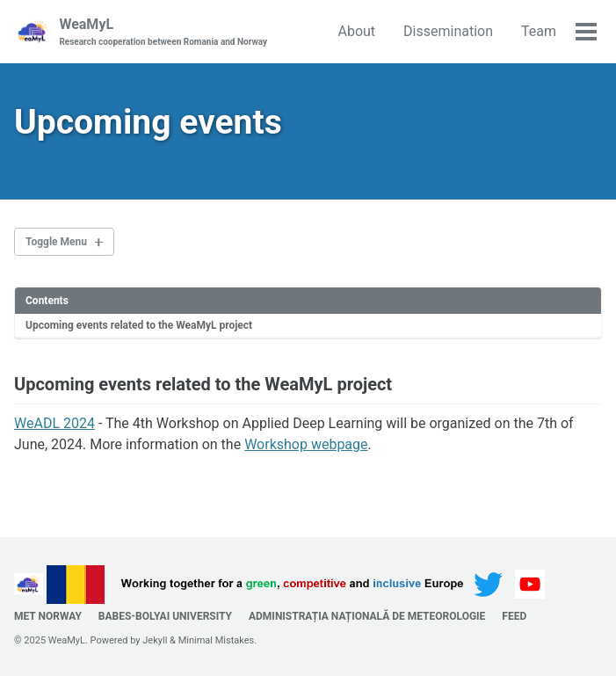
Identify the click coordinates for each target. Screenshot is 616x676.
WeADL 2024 (54, 423)
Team (539, 31)
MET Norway (48, 616)
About (356, 31)
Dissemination (448, 31)
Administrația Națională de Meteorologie (367, 616)
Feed (514, 616)
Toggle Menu (56, 242)
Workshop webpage (306, 444)
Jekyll (155, 640)
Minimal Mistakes (217, 640)
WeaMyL (163, 32)
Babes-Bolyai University (165, 616)
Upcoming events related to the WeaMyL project (139, 325)
